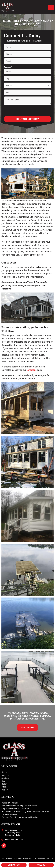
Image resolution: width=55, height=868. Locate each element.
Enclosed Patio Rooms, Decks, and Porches (20, 817)
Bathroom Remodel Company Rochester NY (20, 806)
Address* (8, 67)
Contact (5, 790)
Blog (3, 781)
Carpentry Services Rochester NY (15, 809)
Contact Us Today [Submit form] (28, 119)
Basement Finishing (10, 803)
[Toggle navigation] (51, 7)
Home (4, 772)
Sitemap (5, 787)
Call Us (41, 865)
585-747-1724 (17, 840)
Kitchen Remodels (9, 814)
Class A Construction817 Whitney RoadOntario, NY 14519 (13, 833)
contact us (31, 370)
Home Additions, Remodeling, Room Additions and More (25, 812)
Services (5, 778)
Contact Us (14, 865)
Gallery (4, 784)
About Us (5, 775)
